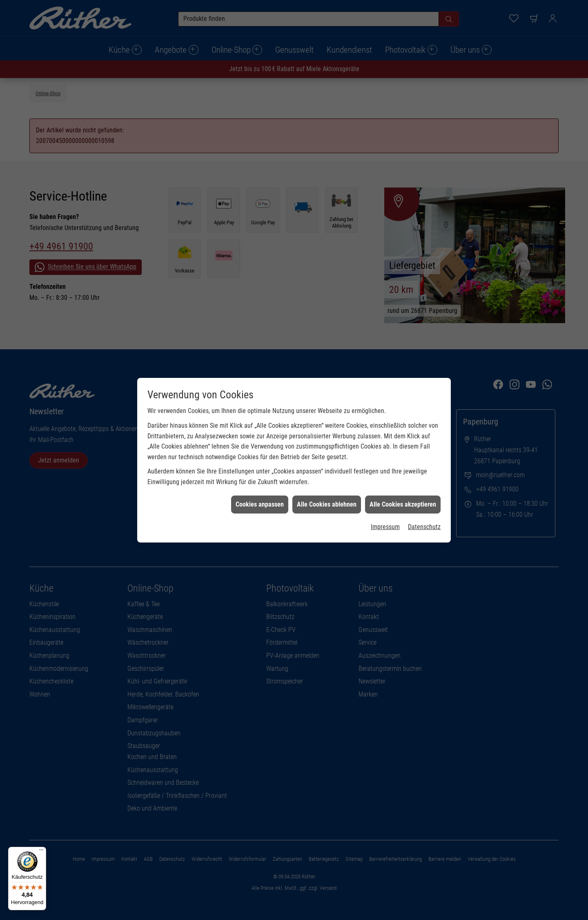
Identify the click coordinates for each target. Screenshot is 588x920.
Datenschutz (424, 496)
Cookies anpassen (260, 473)
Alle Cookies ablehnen (327, 473)
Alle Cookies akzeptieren (403, 473)
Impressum (385, 496)
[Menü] (41, 852)
